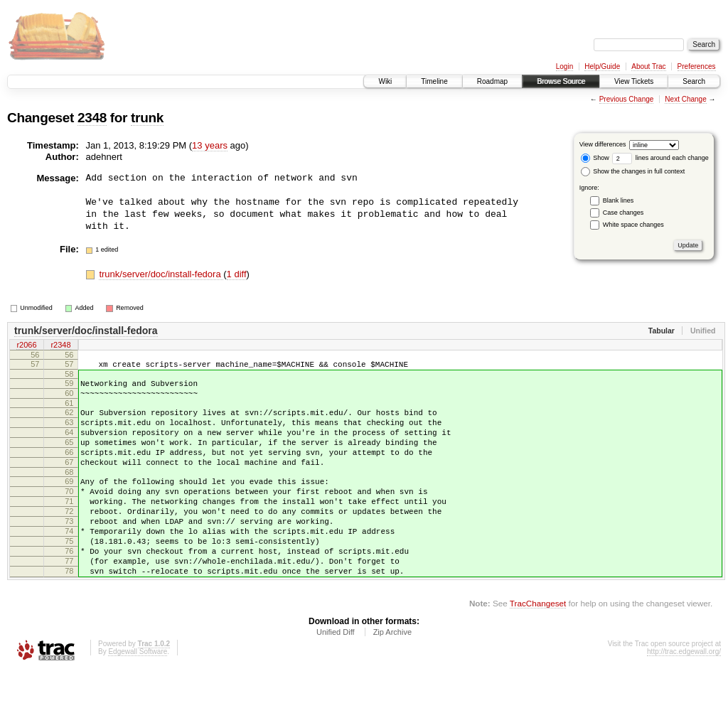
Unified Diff (336, 675)
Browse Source (561, 81)
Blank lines (619, 200)
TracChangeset (538, 646)
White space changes (633, 225)
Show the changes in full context (633, 171)
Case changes (623, 213)
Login (564, 66)
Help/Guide (602, 66)
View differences (603, 144)
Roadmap (492, 81)
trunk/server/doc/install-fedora (161, 274)
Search (694, 81)
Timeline (434, 81)
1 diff (237, 274)
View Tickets (634, 81)
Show (595, 158)
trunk (147, 118)
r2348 (60, 345)
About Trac (648, 66)
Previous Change (627, 99)
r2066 (26, 345)
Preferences (697, 66)
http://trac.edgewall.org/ (684, 694)
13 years (210, 145)
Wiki (385, 81)
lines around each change (660, 158)
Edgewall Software (138, 694)
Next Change (685, 99)
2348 (92, 118)
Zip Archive (392, 675)
